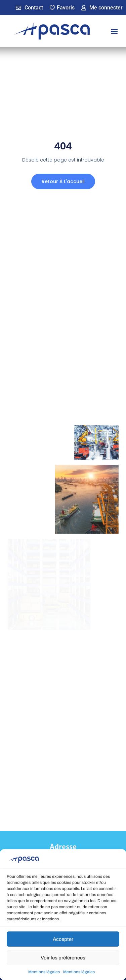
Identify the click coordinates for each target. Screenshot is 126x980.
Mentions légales (44, 973)
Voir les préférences (63, 959)
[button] (114, 31)
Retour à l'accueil (63, 181)
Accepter (63, 940)
